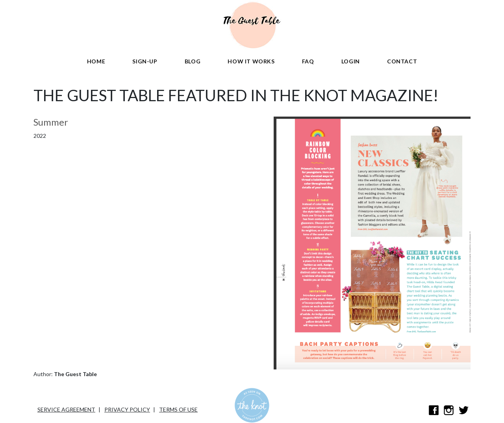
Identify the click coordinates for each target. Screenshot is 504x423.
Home (96, 61)
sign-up (145, 61)
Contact (402, 61)
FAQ (308, 61)
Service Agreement (66, 409)
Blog (193, 61)
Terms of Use (178, 409)
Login (351, 61)
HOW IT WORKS (251, 61)
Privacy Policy (127, 409)
